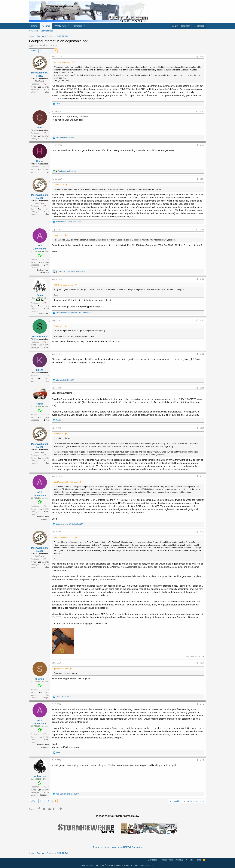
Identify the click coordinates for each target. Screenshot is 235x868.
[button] (68, 26)
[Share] (197, 57)
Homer (40, 161)
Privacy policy (181, 860)
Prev (34, 51)
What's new (60, 26)
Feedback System (133, 865)
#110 (202, 428)
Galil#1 (40, 128)
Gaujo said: (59, 235)
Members (78, 26)
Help (192, 860)
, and (69, 222)
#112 (202, 532)
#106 (202, 279)
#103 (202, 145)
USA (47, 92)
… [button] (44, 51)
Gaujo (40, 295)
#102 (202, 112)
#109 (202, 388)
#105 (202, 230)
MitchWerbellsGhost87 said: (66, 482)
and (67, 171)
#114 (202, 704)
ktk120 (40, 370)
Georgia (45, 698)
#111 (202, 476)
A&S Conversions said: (64, 285)
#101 (202, 57)
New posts (34, 31)
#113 (202, 663)
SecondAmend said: (62, 62)
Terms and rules (166, 860)
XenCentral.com (148, 865)
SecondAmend (40, 336)
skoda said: (59, 434)
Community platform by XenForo (103, 865)
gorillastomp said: (61, 669)
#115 (202, 760)
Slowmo (40, 679)
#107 (202, 320)
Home (34, 26)
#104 (202, 179)
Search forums (47, 31)
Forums (46, 26)
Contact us (153, 860)
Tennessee (44, 795)
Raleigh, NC (44, 314)
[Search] (199, 26)
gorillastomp (37, 46)
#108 (202, 354)
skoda (40, 404)
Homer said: (59, 185)
